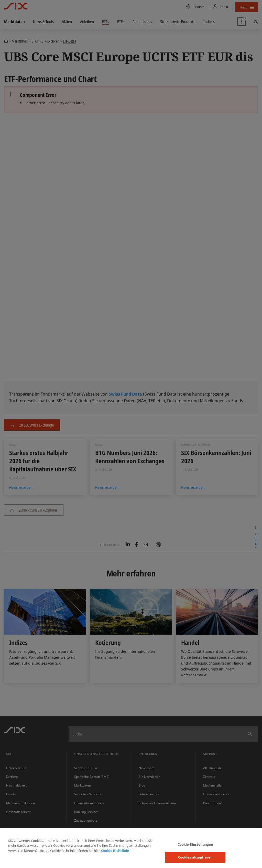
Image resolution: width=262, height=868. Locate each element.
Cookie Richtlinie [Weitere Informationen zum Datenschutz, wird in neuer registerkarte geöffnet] (115, 851)
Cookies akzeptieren (195, 857)
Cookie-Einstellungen (195, 844)
